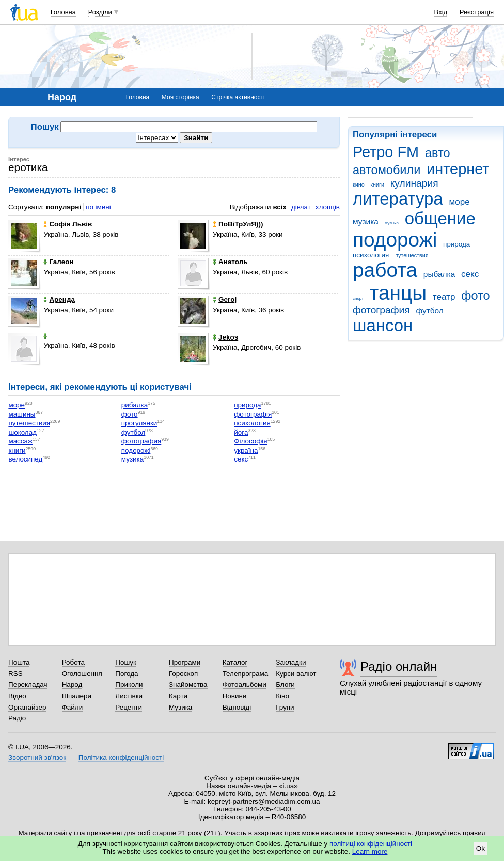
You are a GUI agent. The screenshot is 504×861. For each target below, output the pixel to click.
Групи (285, 707)
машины (22, 414)
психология (371, 255)
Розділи (100, 12)
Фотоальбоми (245, 685)
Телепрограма (246, 674)
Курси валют (296, 674)
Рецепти (129, 707)
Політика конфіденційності (121, 757)
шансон (383, 325)
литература (398, 199)
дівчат (301, 207)
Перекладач (28, 685)
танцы (398, 293)
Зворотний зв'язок (37, 757)
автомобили (387, 170)
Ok (481, 848)
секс (470, 274)
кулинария (414, 183)
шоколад (22, 432)
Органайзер (27, 707)
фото (476, 296)
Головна (63, 12)
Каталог (235, 662)
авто (438, 153)
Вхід (441, 12)
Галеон (58, 262)
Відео (17, 696)
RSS (15, 674)
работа (385, 270)
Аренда (59, 299)
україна (246, 450)
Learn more (370, 851)
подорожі (395, 240)
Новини (235, 696)
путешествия (412, 255)
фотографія (253, 414)
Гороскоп (183, 674)
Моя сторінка (180, 97)
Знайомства (188, 685)
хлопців (328, 207)
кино (359, 185)
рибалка (135, 405)
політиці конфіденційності (371, 844)
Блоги (285, 685)
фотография (381, 310)
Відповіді (237, 707)
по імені (98, 207)
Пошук (126, 662)
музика (366, 221)
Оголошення (82, 674)
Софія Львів (68, 224)
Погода (127, 674)
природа (456, 244)
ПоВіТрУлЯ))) (238, 224)
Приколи (129, 685)
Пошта (19, 662)
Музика (180, 707)
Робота (73, 662)
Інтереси (27, 387)
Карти (178, 696)
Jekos (225, 337)
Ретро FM (386, 152)
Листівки (129, 696)
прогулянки (139, 424)
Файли (73, 707)
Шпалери (77, 696)
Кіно (282, 696)
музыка (392, 223)
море (459, 202)
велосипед (25, 460)
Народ (72, 685)
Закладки (291, 662)
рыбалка (439, 274)
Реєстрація (477, 12)
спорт (358, 298)
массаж (20, 442)
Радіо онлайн (399, 666)
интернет (458, 169)
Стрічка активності (238, 97)
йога (241, 432)
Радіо (17, 718)
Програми (185, 662)
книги (377, 185)
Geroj (225, 299)
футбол (429, 310)
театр (444, 297)
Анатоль (230, 262)
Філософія (250, 442)
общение (440, 218)
